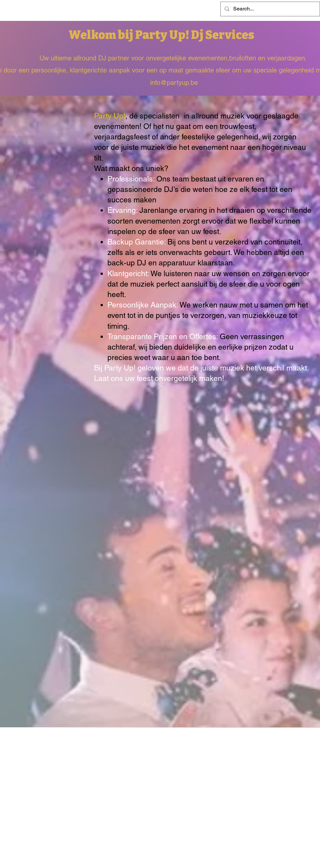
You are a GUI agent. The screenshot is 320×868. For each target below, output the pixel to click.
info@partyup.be (174, 83)
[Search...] (270, 9)
